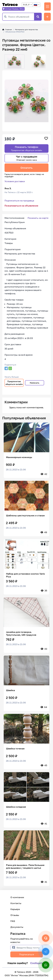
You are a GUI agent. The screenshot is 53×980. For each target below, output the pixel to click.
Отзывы (15, 915)
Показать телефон (27, 148)
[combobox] (27, 5)
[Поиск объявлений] (21, 17)
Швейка (10, 690)
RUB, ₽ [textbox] (26, 5)
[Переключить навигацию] (47, 7)
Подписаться (27, 954)
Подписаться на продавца (19, 201)
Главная (7, 29)
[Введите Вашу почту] (30, 948)
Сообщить (37, 963)
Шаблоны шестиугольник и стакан (25, 515)
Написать (35, 383)
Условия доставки (15, 181)
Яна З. (8, 188)
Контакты (16, 903)
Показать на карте (38, 218)
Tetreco (10, 4)
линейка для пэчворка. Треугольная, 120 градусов (21, 633)
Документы (17, 927)
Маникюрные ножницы (19, 457)
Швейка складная (16, 807)
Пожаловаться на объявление (21, 206)
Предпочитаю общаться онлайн (14, 383)
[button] (5, 62)
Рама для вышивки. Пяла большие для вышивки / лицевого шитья (25, 866)
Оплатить (26, 168)
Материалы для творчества (26, 29)
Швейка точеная (15, 749)
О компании (17, 897)
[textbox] (36, 5)
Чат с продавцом (27, 158)
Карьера (15, 909)
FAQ (13, 921)
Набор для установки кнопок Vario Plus (26, 575)
